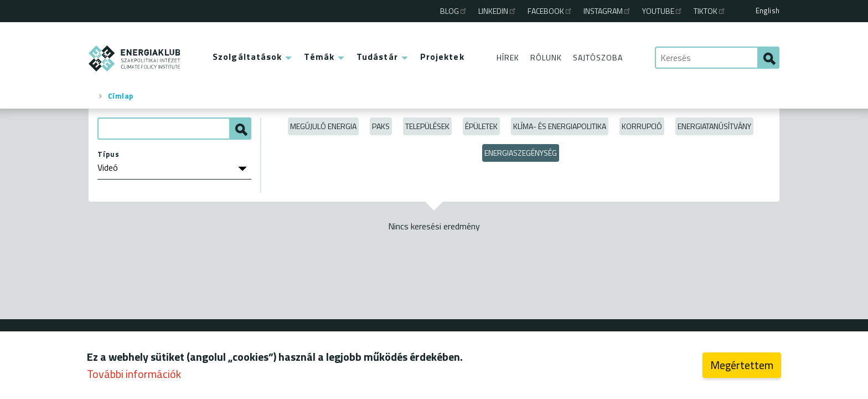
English (768, 11)
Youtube (663, 11)
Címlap (121, 96)
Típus (108, 154)
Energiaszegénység (521, 153)
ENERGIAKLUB (135, 58)
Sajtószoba (598, 57)
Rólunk (546, 57)
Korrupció (642, 126)
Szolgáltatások (247, 57)
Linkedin (498, 11)
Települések (427, 126)
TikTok (710, 11)
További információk (134, 376)
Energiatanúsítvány (714, 126)
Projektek (442, 57)
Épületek (481, 126)
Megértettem (742, 367)
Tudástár (377, 57)
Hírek (508, 57)
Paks (381, 126)
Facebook (550, 11)
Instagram (608, 11)
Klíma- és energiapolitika (560, 126)
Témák (319, 57)
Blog (454, 11)
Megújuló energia (323, 126)
